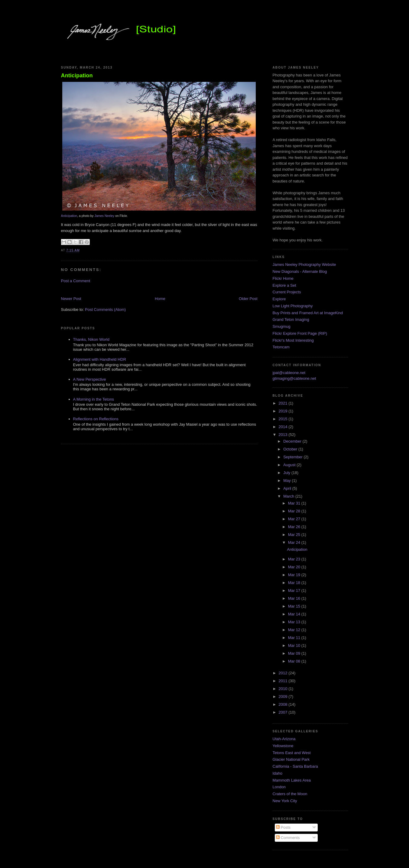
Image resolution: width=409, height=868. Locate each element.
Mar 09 (295, 653)
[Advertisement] (132, 289)
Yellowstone (283, 746)
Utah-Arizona (284, 739)
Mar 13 (295, 622)
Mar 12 (295, 630)
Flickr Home (283, 278)
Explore (279, 299)
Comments (288, 838)
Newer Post (71, 299)
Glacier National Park (291, 759)
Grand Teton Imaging (291, 319)
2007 (284, 712)
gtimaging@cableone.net (294, 378)
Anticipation (77, 76)
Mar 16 (295, 598)
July (287, 473)
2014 (284, 427)
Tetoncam (281, 347)
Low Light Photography (293, 306)
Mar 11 (295, 638)
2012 (284, 673)
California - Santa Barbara (295, 766)
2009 (284, 697)
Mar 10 (295, 645)
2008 (284, 704)
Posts (283, 827)
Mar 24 (295, 542)
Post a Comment (76, 281)
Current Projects (287, 292)
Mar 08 (295, 661)
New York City (285, 801)
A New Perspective (90, 379)
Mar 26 (295, 527)
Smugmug (282, 326)
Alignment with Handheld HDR (100, 359)
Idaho (278, 773)
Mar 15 (295, 606)
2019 (284, 411)
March (289, 496)
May (287, 481)
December (293, 441)
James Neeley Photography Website (304, 265)
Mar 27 (295, 519)
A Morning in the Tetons (94, 399)
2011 (284, 681)
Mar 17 (295, 590)
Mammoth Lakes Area (292, 780)
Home (160, 299)
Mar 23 (295, 559)
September (293, 457)
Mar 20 (295, 567)
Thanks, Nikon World (91, 339)
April (288, 488)
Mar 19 (295, 575)
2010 (284, 689)
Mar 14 (295, 614)
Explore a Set (284, 285)
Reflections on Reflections (96, 419)
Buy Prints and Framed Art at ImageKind (308, 313)
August (290, 465)
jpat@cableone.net (289, 373)
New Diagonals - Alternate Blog (300, 271)
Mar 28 (295, 511)
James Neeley (104, 216)
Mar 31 (295, 503)
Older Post (248, 299)
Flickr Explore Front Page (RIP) (300, 333)
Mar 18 (295, 583)
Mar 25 (295, 535)
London (279, 787)
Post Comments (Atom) (105, 310)
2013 (284, 435)
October (291, 449)
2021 (284, 403)
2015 (284, 419)
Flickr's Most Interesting (293, 340)
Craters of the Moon (290, 794)
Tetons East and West (292, 753)
